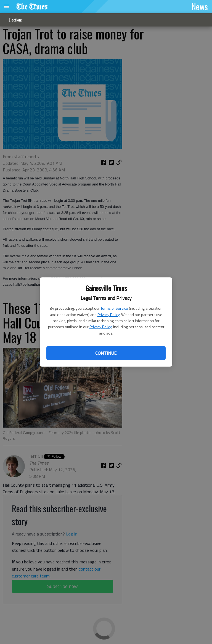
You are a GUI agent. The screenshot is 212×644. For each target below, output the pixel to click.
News (200, 6)
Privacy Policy (108, 315)
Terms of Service (114, 308)
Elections (16, 20)
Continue (106, 353)
